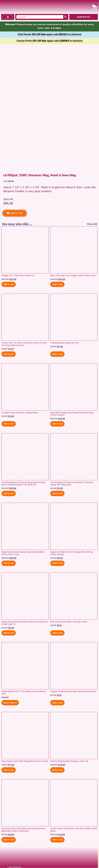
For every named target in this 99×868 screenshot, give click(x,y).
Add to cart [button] (9, 284)
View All (92, 224)
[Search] (65, 17)
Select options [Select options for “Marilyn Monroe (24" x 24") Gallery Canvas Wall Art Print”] (10, 703)
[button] (8, 17)
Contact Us (84, 17)
